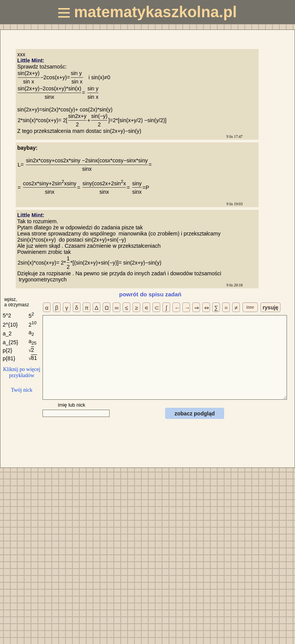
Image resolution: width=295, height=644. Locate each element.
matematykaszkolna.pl (147, 12)
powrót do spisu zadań (150, 294)
